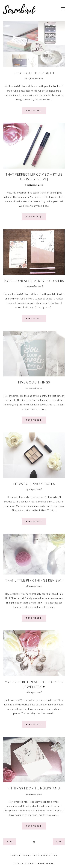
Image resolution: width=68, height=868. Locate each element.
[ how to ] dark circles (34, 484)
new (10, 842)
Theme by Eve (45, 864)
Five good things (34, 382)
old (59, 842)
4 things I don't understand (34, 788)
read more (34, 111)
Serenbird (29, 864)
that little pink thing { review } (34, 580)
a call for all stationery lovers (34, 281)
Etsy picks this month (34, 73)
